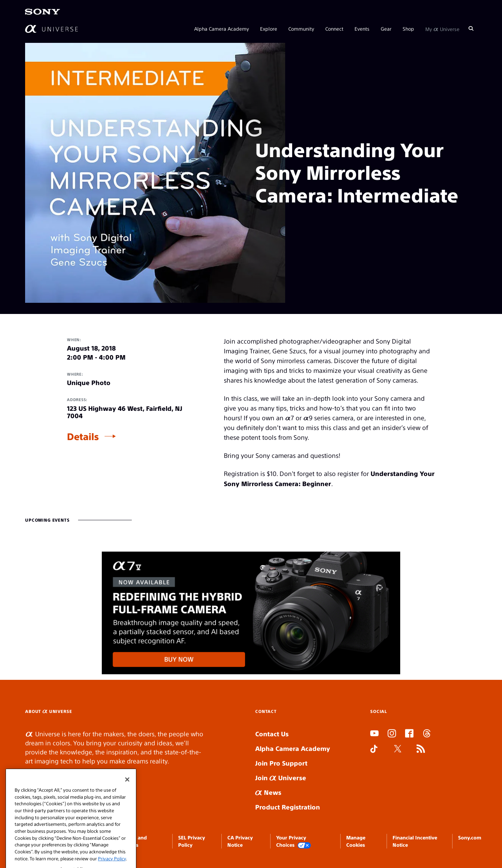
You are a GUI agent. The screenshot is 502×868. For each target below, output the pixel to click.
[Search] (471, 29)
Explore (269, 29)
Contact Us (272, 734)
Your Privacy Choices (294, 841)
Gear (386, 29)
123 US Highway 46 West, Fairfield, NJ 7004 (125, 412)
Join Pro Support (281, 763)
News (268, 792)
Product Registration (288, 807)
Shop (408, 29)
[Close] (127, 786)
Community (301, 29)
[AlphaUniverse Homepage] (51, 29)
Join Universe (281, 778)
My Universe (442, 29)
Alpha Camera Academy (222, 29)
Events (362, 29)
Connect (334, 29)
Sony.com (470, 837)
